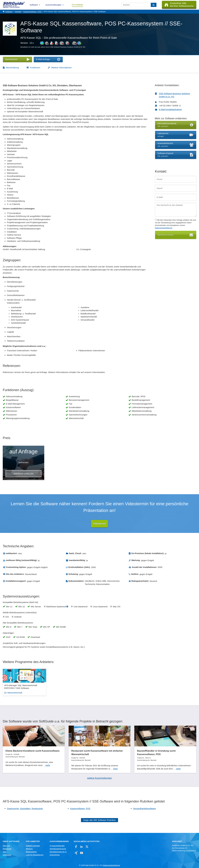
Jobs (5, 852)
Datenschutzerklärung (163, 228)
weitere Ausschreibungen (100, 778)
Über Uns (6, 846)
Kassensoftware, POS (32, 12)
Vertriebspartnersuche (58, 849)
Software (34, 5)
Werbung (29, 849)
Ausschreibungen (53, 5)
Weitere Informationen (61, 68)
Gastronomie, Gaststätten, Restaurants (25, 808)
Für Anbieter (78, 5)
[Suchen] (154, 5)
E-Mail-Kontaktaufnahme (170, 109)
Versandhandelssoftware (144, 808)
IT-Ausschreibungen (57, 846)
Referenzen (7, 849)
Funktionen (35, 68)
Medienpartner (31, 852)
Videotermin (99, 524)
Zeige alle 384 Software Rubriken (100, 820)
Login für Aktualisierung (35, 855)
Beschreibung (12, 68)
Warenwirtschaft (15, 693)
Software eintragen (33, 846)
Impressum (7, 855)
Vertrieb (18, 12)
